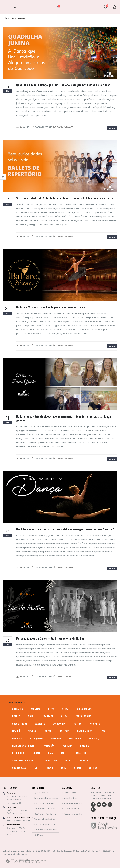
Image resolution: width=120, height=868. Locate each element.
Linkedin (93, 810)
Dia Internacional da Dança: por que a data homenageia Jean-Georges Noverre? (65, 529)
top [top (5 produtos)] (36, 768)
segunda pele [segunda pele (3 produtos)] (50, 760)
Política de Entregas (44, 803)
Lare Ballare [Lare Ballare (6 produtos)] (85, 731)
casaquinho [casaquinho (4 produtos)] (59, 724)
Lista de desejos (72, 809)
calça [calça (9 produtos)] (64, 716)
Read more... (112, 128)
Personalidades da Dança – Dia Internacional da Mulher (50, 638)
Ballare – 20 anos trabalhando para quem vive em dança (51, 307)
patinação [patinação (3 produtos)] (49, 746)
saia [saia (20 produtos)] (51, 753)
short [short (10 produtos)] (69, 760)
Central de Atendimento (46, 814)
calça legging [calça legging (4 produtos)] (83, 716)
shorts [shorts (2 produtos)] (84, 760)
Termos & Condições (45, 809)
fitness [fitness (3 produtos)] (32, 731)
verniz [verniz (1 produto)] (78, 768)
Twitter (99, 804)
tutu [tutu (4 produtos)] (64, 768)
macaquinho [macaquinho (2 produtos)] (36, 738)
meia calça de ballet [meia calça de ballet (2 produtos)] (24, 746)
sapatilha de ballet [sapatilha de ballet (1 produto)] (23, 760)
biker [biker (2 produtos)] (51, 709)
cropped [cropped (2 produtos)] (95, 724)
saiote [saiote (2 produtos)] (64, 753)
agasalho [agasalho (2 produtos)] (18, 709)
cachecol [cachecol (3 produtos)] (48, 716)
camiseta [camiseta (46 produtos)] (40, 724)
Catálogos (40, 835)
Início (6, 18)
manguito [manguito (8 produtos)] (56, 738)
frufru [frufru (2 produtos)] (48, 731)
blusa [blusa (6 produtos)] (65, 709)
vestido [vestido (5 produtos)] (93, 768)
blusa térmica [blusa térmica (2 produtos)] (84, 709)
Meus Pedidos (71, 798)
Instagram (110, 804)
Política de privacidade (46, 824)
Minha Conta (70, 793)
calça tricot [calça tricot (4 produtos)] (20, 724)
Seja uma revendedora (46, 830)
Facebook (93, 804)
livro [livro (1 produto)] (103, 731)
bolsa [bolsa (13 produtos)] (31, 716)
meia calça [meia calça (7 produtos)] (95, 738)
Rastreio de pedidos (74, 803)
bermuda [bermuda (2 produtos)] (36, 709)
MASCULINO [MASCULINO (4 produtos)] (75, 738)
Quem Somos (41, 793)
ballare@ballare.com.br (18, 821)
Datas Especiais (44, 127)
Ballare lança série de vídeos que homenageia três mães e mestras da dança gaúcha (64, 418)
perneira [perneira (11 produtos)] (67, 746)
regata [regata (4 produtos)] (37, 753)
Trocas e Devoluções (45, 819)
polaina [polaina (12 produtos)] (84, 746)
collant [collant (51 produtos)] (78, 724)
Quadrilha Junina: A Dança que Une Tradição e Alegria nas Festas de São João (63, 85)
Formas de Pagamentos (46, 798)
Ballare (26, 127)
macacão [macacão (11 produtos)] (17, 738)
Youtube (104, 804)
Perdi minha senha (73, 814)
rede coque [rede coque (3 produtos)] (19, 753)
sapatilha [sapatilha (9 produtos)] (81, 753)
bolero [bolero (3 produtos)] (16, 716)
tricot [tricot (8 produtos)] (49, 768)
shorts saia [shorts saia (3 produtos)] (19, 768)
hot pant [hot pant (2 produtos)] (65, 731)
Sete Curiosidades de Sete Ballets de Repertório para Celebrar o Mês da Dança (65, 198)
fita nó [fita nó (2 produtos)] (16, 731)
